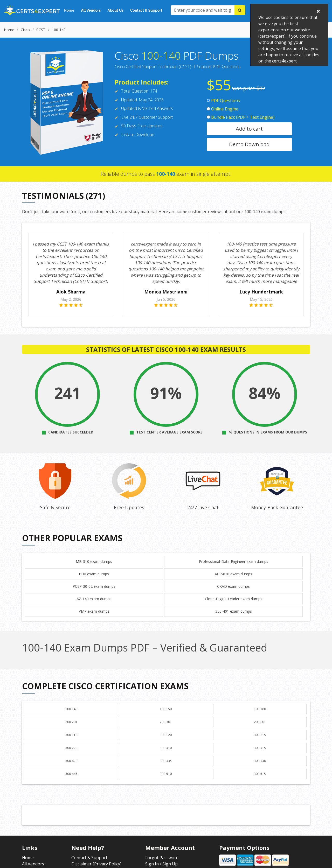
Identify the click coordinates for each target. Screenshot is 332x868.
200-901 (260, 722)
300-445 (71, 774)
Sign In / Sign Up (161, 864)
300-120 (166, 735)
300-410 (166, 748)
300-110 (71, 735)
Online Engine (223, 109)
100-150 (166, 709)
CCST (41, 30)
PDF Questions (223, 101)
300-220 (71, 748)
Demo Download (249, 144)
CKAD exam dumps (233, 586)
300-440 (260, 761)
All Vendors (91, 10)
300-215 (260, 735)
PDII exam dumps (94, 574)
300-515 (260, 774)
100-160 (260, 709)
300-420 (71, 761)
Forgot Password (162, 858)
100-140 (71, 709)
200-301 (166, 722)
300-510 (166, 774)
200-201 (71, 722)
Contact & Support (146, 10)
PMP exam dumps (94, 611)
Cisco (25, 30)
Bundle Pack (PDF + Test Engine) (241, 117)
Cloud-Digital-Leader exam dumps (234, 599)
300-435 (166, 761)
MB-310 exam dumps (94, 561)
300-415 (260, 748)
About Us (116, 10)
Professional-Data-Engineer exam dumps (234, 561)
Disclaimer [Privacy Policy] (96, 864)
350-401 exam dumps (234, 611)
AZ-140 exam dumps (94, 599)
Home (69, 10)
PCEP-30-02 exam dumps (94, 586)
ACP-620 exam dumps (233, 574)
